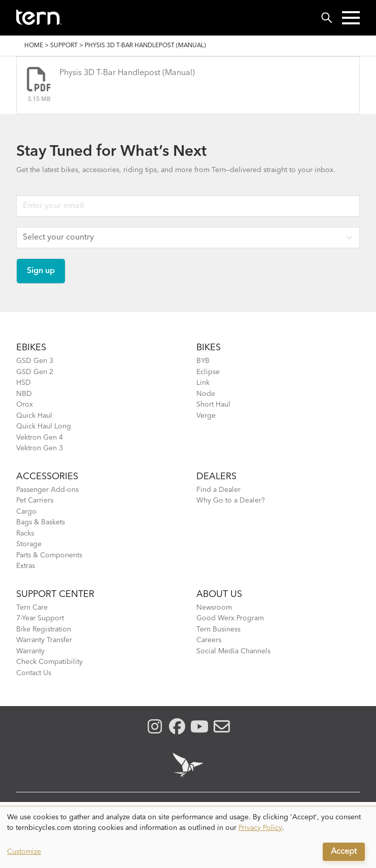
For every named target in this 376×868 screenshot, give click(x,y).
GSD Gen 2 (35, 372)
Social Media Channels (233, 651)
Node (206, 394)
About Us (219, 594)
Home (34, 46)
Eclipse (208, 372)
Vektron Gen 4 (40, 438)
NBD (24, 394)
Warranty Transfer (44, 640)
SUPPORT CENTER (55, 594)
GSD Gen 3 (35, 361)
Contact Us (34, 673)
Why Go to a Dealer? (231, 500)
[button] (351, 18)
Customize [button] (24, 852)
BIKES (209, 348)
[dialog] (188, 838)
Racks (25, 533)
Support (64, 46)
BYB (203, 361)
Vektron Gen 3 (40, 448)
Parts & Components (49, 555)
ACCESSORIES (47, 477)
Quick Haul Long (44, 426)
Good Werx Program (230, 618)
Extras (26, 566)
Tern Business (218, 629)
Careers (209, 640)
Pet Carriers (35, 500)
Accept (344, 852)
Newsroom (214, 608)
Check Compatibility (49, 662)
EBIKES (31, 348)
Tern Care (32, 608)
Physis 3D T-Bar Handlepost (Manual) (127, 73)
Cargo (26, 512)
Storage (29, 544)
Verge (206, 416)
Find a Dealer (218, 490)
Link (203, 383)
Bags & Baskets (41, 522)
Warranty (30, 651)
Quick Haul (34, 416)
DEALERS (216, 477)
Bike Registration (44, 629)
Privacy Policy (260, 828)
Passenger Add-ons (47, 490)
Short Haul (213, 405)
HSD (24, 383)
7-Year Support (40, 618)
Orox (25, 405)
